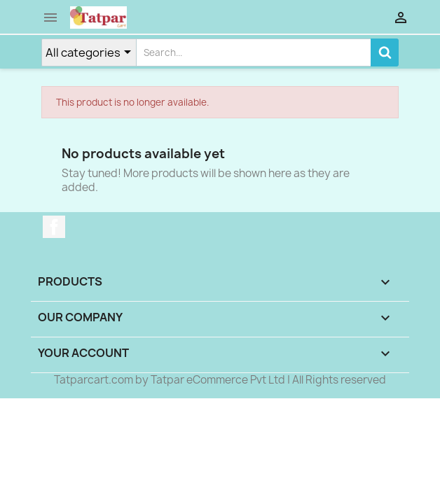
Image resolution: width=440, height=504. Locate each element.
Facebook (54, 227)
